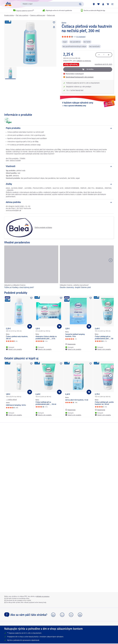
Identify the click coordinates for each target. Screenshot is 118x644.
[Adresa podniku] (59, 202)
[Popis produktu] (59, 128)
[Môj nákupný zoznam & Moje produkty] (98, 4)
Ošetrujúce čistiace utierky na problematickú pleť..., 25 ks (46, 338)
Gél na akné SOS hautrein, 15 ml (77, 400)
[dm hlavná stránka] (8, 4)
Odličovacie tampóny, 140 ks (16, 405)
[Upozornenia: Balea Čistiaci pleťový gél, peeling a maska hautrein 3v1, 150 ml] (100, 410)
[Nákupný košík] (108, 4)
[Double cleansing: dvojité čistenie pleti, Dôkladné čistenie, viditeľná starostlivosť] (87, 267)
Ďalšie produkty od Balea (29, 228)
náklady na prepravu (84, 61)
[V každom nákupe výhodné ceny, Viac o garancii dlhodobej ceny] (88, 104)
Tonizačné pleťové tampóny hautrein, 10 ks (75, 335)
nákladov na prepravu (43, 596)
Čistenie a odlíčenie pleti (38, 15)
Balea (64, 23)
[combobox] (52, 4)
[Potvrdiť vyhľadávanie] (80, 4)
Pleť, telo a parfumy (22, 15)
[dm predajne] (94, 4)
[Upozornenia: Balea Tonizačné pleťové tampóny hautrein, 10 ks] (70, 344)
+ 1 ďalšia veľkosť (11, 400)
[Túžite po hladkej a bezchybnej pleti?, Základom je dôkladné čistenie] (31, 267)
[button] (112, 4)
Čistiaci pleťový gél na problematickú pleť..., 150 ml (46, 403)
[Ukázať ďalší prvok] (111, 310)
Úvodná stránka (9, 15)
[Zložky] (59, 184)
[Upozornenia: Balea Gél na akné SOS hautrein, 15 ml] (70, 410)
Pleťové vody (51, 15)
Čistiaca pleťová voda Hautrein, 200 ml (17, 338)
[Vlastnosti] (59, 166)
